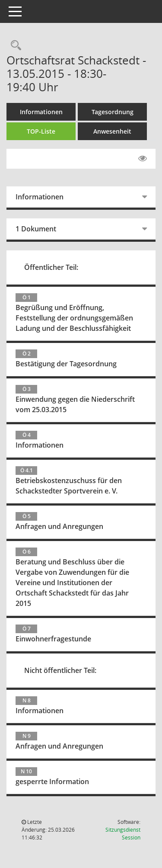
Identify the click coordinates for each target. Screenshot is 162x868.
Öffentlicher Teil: (51, 267)
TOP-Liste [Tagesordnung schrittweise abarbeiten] (41, 131)
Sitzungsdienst (123, 834)
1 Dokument (36, 229)
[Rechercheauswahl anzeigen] (14, 46)
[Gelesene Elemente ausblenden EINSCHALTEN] (143, 159)
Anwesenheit (112, 131)
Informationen (41, 112)
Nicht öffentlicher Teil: (60, 670)
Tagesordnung (113, 112)
